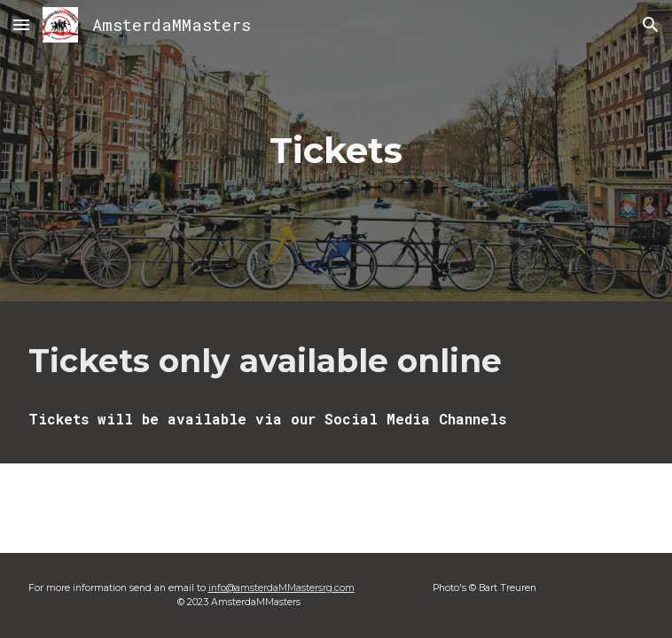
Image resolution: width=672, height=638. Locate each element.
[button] (21, 24)
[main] (336, 150)
